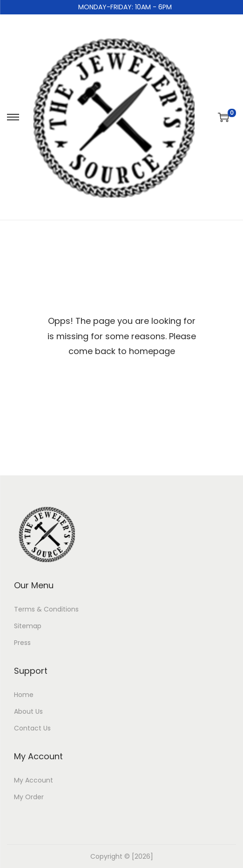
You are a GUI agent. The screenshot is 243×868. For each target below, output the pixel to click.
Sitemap (28, 626)
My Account (34, 780)
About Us (28, 711)
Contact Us (32, 728)
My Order (29, 797)
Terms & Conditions (46, 609)
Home (24, 695)
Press (22, 643)
